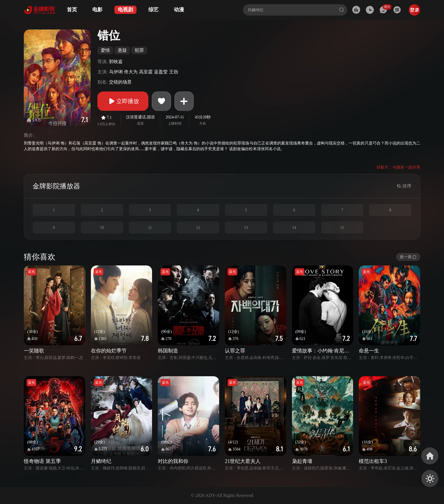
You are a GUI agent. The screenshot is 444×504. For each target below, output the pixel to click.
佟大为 (131, 72)
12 (198, 228)
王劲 (174, 72)
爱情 (105, 50)
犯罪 (139, 50)
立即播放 (123, 101)
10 (102, 228)
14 (294, 228)
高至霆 (146, 72)
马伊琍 (116, 72)
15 (342, 228)
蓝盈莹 (161, 72)
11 (150, 228)
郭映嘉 (116, 62)
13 (246, 228)
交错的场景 (120, 82)
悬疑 (122, 50)
